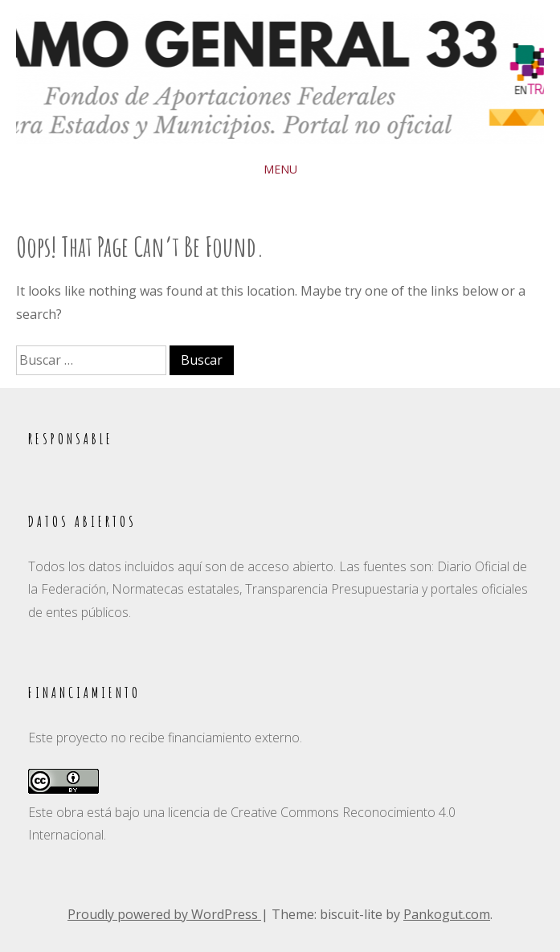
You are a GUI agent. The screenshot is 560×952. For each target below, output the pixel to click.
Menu (280, 169)
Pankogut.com (447, 914)
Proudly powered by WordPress (164, 914)
